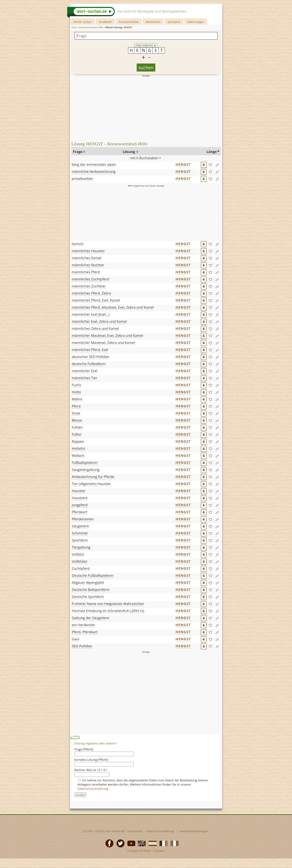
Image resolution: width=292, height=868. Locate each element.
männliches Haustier (88, 251)
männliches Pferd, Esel (90, 350)
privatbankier (83, 179)
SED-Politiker (82, 646)
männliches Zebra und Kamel (95, 328)
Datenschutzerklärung (93, 789)
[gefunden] (210, 165)
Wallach (78, 455)
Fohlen (77, 427)
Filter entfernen (146, 45)
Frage (78, 152)
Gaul (75, 639)
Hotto (76, 392)
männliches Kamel (87, 258)
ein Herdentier (83, 625)
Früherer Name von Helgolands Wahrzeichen (108, 604)
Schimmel (80, 533)
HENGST (183, 164)
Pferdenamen (83, 519)
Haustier (79, 491)
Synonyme (174, 22)
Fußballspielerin (85, 463)
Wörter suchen (82, 22)
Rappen (78, 441)
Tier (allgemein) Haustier (91, 484)
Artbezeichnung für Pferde (93, 477)
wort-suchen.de (115, 831)
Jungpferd (80, 505)
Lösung (129, 152)
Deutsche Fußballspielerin (93, 575)
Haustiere (80, 498)
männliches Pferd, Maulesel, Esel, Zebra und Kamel (113, 307)
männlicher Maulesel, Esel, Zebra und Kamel (107, 335)
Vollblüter (80, 561)
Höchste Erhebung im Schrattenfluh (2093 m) (108, 611)
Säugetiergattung (86, 470)
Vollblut (78, 554)
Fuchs (76, 385)
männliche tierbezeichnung (94, 171)
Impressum (136, 831)
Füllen (77, 434)
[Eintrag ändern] (217, 165)
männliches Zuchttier (89, 286)
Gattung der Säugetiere (91, 618)
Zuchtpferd (81, 568)
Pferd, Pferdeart (85, 632)
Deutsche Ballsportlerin (91, 590)
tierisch (78, 244)
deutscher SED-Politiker (91, 357)
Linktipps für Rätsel (139, 851)
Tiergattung (81, 547)
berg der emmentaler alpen (94, 164)
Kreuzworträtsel (129, 22)
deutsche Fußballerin (89, 364)
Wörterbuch (153, 22)
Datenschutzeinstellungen (194, 831)
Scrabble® (105, 22)
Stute (76, 413)
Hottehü (78, 448)
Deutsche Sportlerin (88, 597)
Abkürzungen (196, 22)
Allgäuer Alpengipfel (88, 582)
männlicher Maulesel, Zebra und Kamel (103, 343)
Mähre (77, 399)
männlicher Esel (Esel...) (91, 314)
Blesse (77, 420)
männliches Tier (85, 378)
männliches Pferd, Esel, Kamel (96, 300)
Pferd (76, 406)
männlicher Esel (85, 371)
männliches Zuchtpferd (90, 279)
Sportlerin (80, 540)
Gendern (159, 851)
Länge (212, 152)
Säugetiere (80, 526)
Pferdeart (79, 512)
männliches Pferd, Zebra (91, 293)
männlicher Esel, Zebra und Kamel (99, 321)
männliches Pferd (86, 272)
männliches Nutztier (88, 265)
